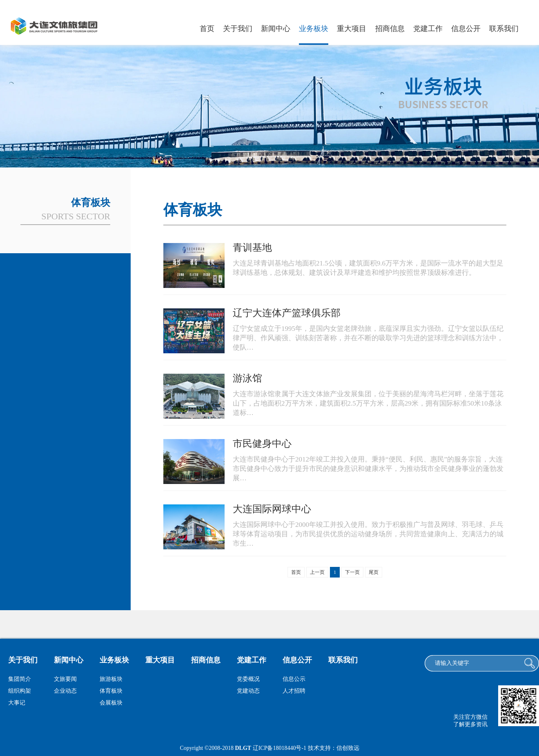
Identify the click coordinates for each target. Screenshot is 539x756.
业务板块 (314, 29)
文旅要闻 (65, 679)
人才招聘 (294, 691)
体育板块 (111, 691)
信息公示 (294, 679)
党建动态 (248, 691)
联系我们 (504, 29)
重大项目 (352, 29)
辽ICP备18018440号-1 (280, 748)
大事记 (17, 703)
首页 (207, 29)
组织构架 (20, 691)
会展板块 (111, 703)
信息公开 (466, 29)
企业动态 (65, 691)
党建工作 (428, 29)
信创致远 (348, 748)
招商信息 (390, 29)
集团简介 (20, 679)
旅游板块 (111, 679)
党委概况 (248, 679)
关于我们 (238, 29)
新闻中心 (276, 29)
